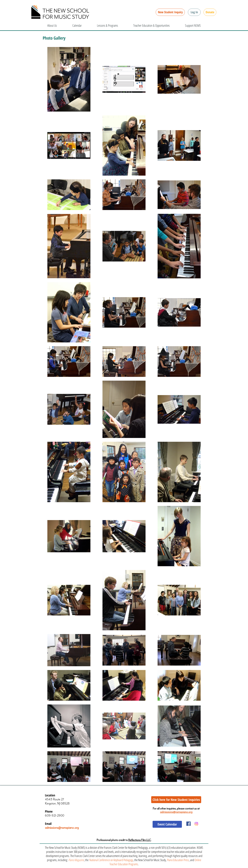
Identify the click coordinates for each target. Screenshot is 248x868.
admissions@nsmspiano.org (62, 828)
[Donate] (210, 12)
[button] (194, 12)
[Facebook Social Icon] (188, 824)
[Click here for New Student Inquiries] (176, 800)
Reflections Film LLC (140, 840)
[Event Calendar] (167, 824)
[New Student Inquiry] (170, 12)
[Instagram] (196, 824)
